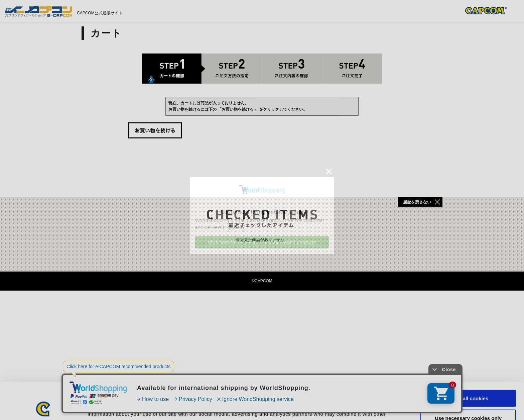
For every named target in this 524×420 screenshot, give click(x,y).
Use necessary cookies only (468, 381)
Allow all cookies (468, 361)
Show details (351, 407)
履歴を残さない (417, 202)
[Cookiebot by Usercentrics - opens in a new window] (43, 407)
